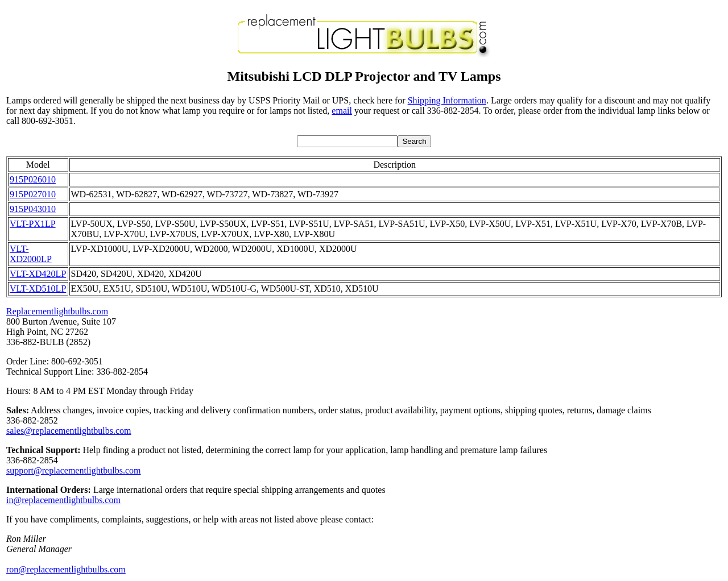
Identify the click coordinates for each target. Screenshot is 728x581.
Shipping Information (447, 100)
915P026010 (33, 179)
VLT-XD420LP (38, 274)
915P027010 (33, 194)
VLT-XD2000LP (31, 254)
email (342, 111)
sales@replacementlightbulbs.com (69, 431)
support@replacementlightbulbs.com (73, 470)
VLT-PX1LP (33, 224)
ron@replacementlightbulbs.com (66, 569)
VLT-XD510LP (38, 289)
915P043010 (33, 209)
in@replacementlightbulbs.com (63, 500)
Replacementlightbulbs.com (57, 311)
